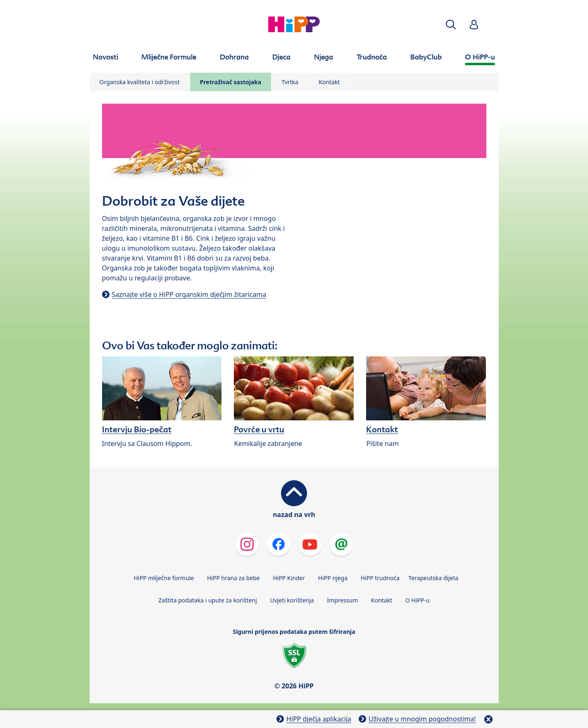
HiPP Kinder (289, 578)
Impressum (342, 600)
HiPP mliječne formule (164, 578)
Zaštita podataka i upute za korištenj (207, 600)
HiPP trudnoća (380, 578)
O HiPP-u (418, 600)
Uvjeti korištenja (292, 600)
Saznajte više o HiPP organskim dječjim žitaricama (189, 294)
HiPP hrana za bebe (233, 578)
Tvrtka (290, 82)
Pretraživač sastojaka (231, 82)
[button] (451, 25)
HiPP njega (333, 578)
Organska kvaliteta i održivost (140, 82)
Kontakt (329, 82)
